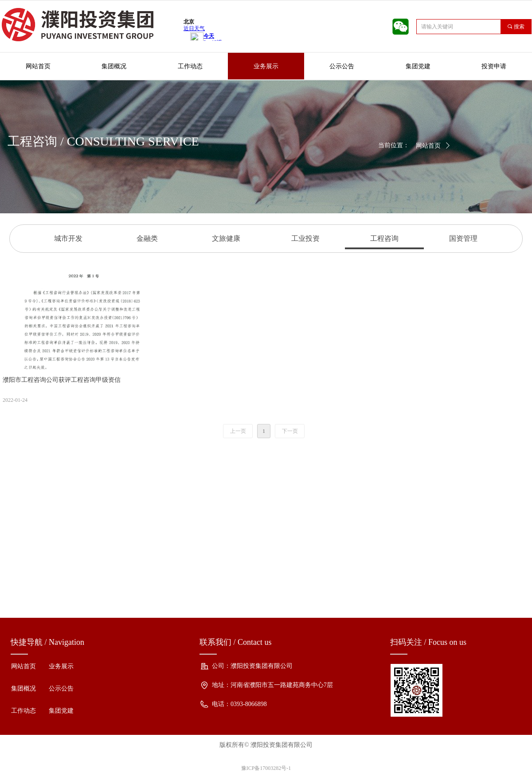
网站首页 (428, 146)
